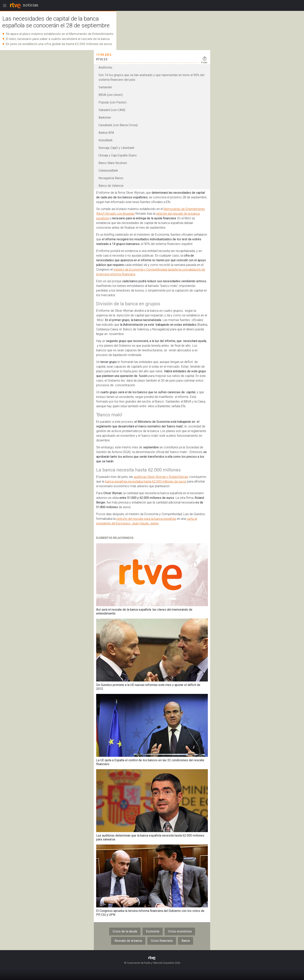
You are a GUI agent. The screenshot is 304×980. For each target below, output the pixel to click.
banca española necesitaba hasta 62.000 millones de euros (146, 481)
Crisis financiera (162, 941)
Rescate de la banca (128, 941)
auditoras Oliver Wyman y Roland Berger (161, 477)
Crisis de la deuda (125, 931)
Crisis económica (180, 931)
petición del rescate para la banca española (146, 519)
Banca (186, 941)
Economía (153, 931)
